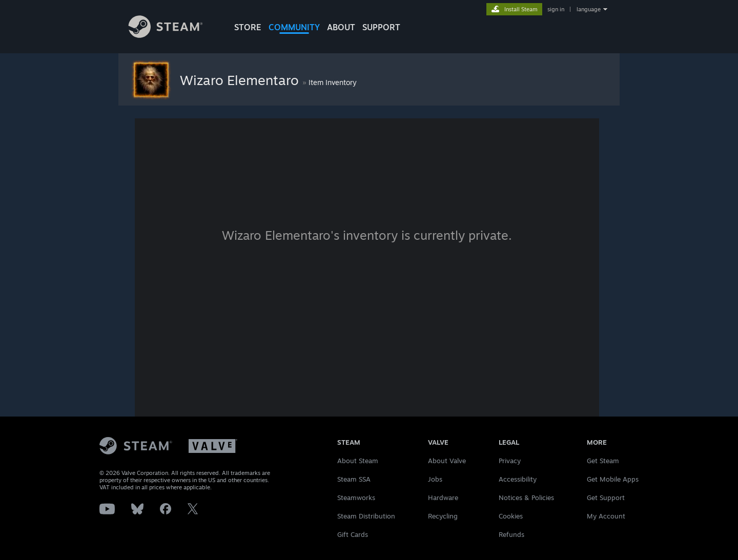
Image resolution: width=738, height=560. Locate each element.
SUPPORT (381, 27)
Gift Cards (353, 534)
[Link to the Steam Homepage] (173, 35)
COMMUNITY (294, 27)
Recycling (443, 516)
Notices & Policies (526, 497)
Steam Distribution (366, 516)
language (589, 9)
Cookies (511, 516)
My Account (606, 516)
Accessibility (518, 479)
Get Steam (603, 461)
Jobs (435, 479)
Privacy (510, 461)
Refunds (511, 534)
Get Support (606, 497)
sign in (556, 9)
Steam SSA (354, 479)
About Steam (358, 461)
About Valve (447, 461)
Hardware (443, 497)
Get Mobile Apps (613, 479)
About (341, 27)
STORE (248, 27)
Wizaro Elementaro (241, 80)
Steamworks (356, 497)
